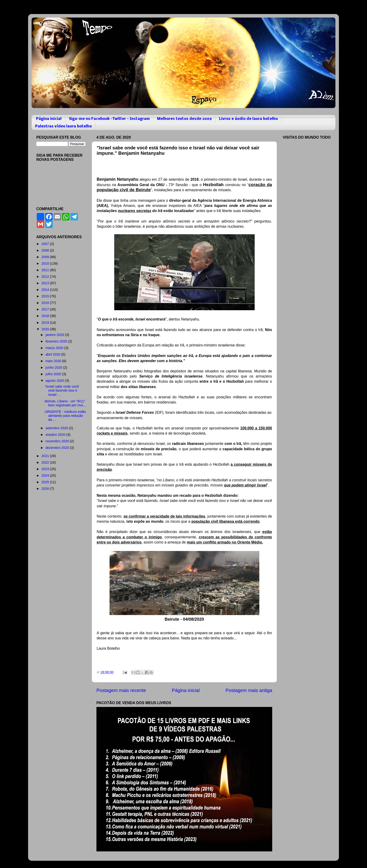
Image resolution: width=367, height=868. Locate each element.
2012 (46, 277)
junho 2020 (54, 367)
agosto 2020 (55, 381)
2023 (46, 469)
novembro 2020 (58, 441)
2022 (46, 462)
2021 (46, 456)
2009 (46, 257)
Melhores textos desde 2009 (184, 119)
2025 (46, 482)
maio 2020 (54, 361)
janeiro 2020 (55, 335)
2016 (46, 303)
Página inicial (49, 119)
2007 (46, 244)
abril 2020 (53, 354)
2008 (46, 250)
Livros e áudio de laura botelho (248, 119)
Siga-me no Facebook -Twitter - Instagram (109, 119)
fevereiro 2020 (57, 341)
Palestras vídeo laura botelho (63, 126)
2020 (46, 329)
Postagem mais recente (121, 690)
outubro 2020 (56, 435)
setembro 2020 (57, 428)
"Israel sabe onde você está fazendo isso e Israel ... (62, 391)
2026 (46, 489)
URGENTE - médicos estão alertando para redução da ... (65, 416)
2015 (46, 296)
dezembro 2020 (58, 448)
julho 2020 (54, 374)
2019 (46, 323)
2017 (46, 309)
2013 (46, 283)
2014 (46, 290)
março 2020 (55, 348)
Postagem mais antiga (249, 690)
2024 (46, 475)
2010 (46, 263)
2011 (46, 270)
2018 (46, 316)
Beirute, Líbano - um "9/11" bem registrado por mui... (65, 403)
